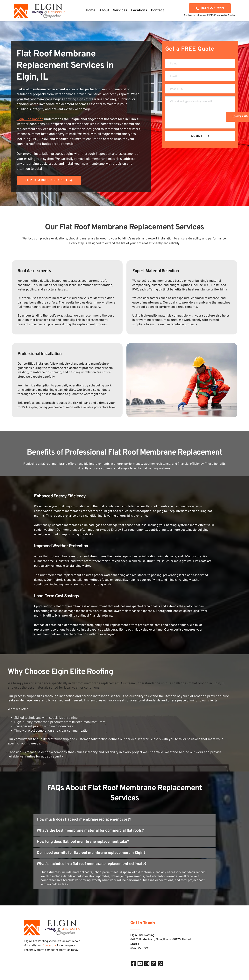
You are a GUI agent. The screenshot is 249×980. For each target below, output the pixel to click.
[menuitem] (91, 11)
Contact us (50, 946)
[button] (124, 820)
